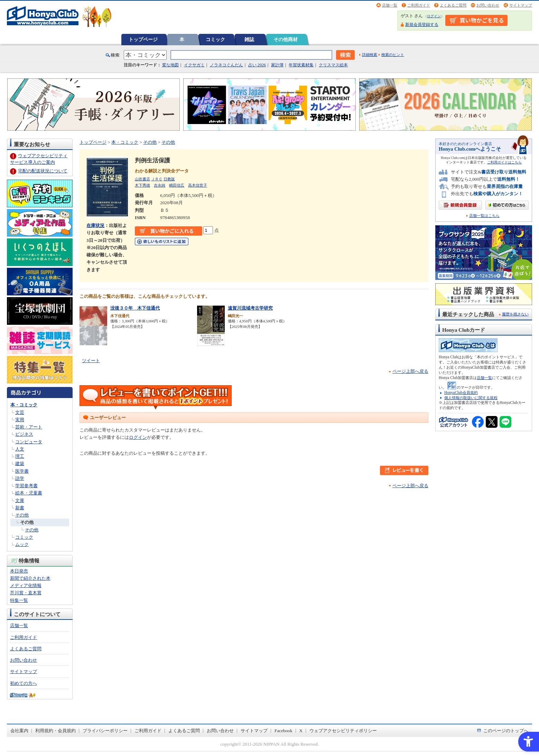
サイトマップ (521, 5)
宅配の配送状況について (43, 171)
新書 (20, 508)
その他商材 (286, 39)
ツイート (91, 361)
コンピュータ (29, 442)
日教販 (169, 179)
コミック (215, 39)
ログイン (434, 16)
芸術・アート (29, 427)
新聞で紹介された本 (30, 578)
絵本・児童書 (29, 493)
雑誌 (249, 39)
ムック (22, 544)
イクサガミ (194, 65)
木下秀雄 (142, 185)
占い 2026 (257, 65)
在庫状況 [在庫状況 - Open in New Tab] (95, 225)
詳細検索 (370, 55)
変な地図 (170, 65)
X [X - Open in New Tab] (301, 731)
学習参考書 (26, 486)
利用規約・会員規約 (55, 731)
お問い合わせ (488, 5)
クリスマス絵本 (333, 65)
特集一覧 (19, 600)
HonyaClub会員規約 (461, 393)
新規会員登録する (422, 25)
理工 (20, 456)
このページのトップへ (506, 731)
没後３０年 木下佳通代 (135, 308)
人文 (20, 449)
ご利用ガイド (419, 5)
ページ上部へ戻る (410, 371)
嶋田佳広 (177, 185)
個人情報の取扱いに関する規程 (471, 398)
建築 (20, 464)
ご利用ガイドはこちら (504, 162)
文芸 (20, 412)
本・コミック (24, 405)
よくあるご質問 (453, 5)
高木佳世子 (198, 185)
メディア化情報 (26, 585)
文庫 (20, 500)
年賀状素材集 (301, 65)
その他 (22, 515)
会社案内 (19, 731)
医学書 (22, 471)
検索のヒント (393, 55)
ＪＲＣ (157, 179)
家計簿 (277, 65)
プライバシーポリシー (105, 731)
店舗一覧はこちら (484, 216)
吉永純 (160, 185)
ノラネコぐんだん (226, 65)
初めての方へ (24, 683)
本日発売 (19, 571)
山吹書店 (142, 179)
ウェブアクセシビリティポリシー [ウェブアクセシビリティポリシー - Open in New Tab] (343, 731)
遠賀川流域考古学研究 (250, 308)
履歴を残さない (515, 314)
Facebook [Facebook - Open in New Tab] (284, 731)
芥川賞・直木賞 (26, 593)
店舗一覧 (390, 5)
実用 (20, 420)
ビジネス (24, 434)
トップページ (143, 39)
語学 (20, 478)
